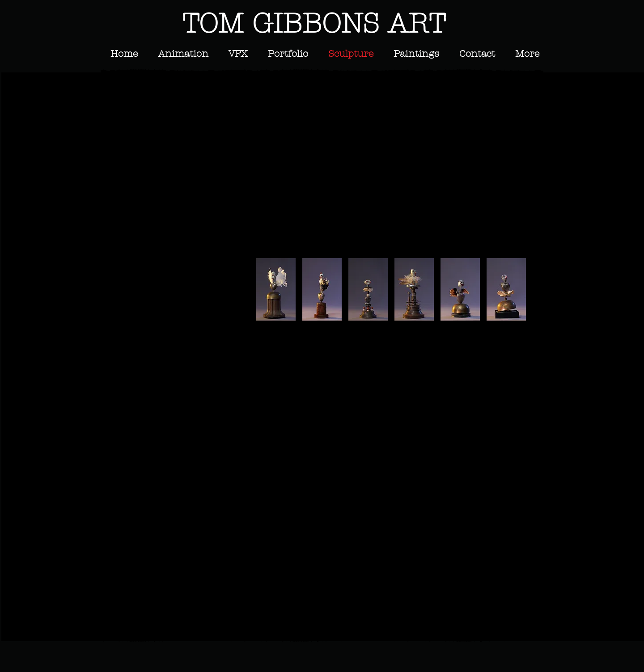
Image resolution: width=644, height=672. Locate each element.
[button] (159, 118)
